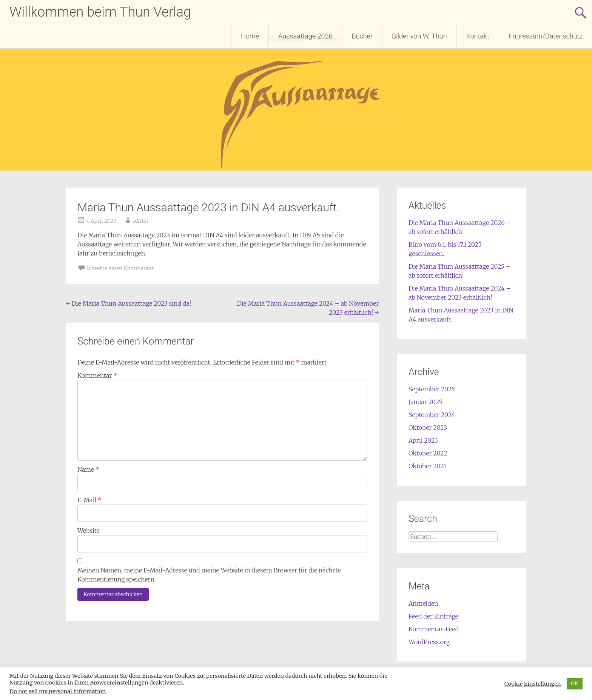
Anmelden (423, 603)
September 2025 (432, 389)
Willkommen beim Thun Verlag (100, 12)
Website (89, 531)
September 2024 (432, 415)
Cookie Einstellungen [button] (533, 684)
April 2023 (423, 440)
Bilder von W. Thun (419, 36)
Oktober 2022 (428, 453)
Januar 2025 (425, 402)
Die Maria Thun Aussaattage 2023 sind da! (129, 303)
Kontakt (478, 36)
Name (88, 469)
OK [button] (575, 684)
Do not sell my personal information (58, 691)
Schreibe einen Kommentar (120, 268)
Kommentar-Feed (434, 629)
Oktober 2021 (427, 466)
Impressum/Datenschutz (546, 36)
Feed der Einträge (433, 616)
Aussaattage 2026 (305, 36)
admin (140, 221)
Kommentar (97, 375)
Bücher (362, 36)
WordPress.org (429, 642)
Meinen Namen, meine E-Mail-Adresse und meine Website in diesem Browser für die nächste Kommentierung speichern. (209, 575)
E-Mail (89, 500)
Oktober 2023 (428, 428)
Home (250, 36)
